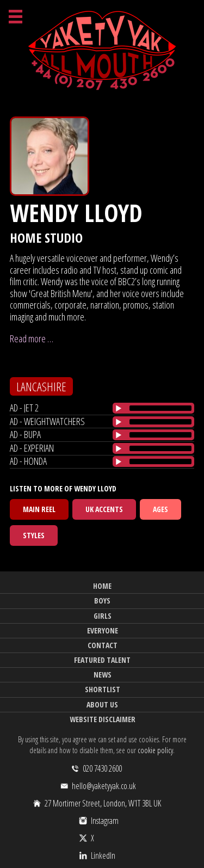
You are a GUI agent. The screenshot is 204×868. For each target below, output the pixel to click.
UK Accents (104, 509)
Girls (103, 616)
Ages (160, 509)
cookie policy (155, 750)
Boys (102, 601)
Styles (34, 535)
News (103, 675)
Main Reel (39, 509)
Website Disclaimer (103, 719)
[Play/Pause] (119, 408)
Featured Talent (102, 660)
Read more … (32, 338)
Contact (103, 645)
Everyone (103, 630)
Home (102, 586)
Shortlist (103, 689)
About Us (102, 704)
